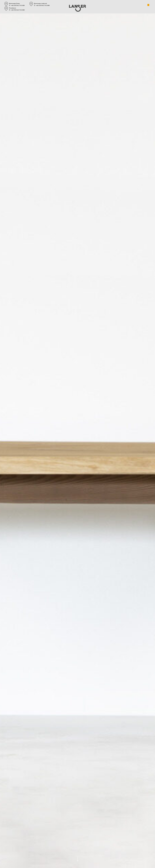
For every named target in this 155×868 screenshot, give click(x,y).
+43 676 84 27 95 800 (43, 5)
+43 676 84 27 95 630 (18, 5)
